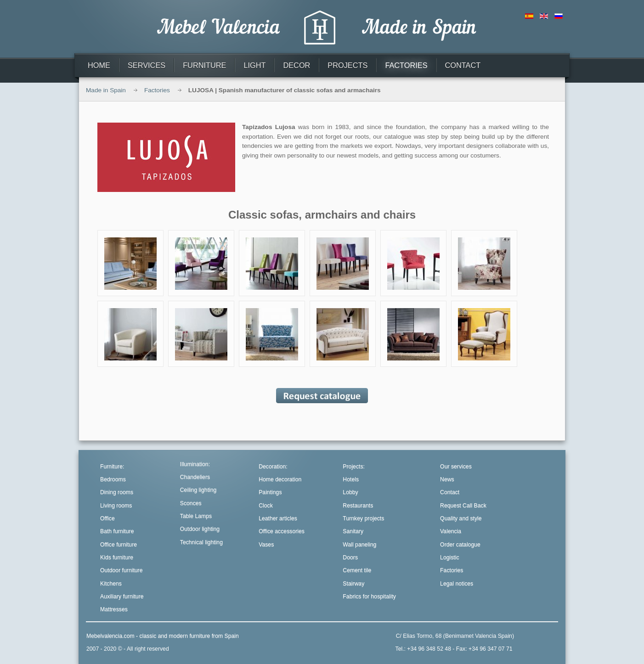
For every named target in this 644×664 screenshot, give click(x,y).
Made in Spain (106, 90)
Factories (157, 90)
